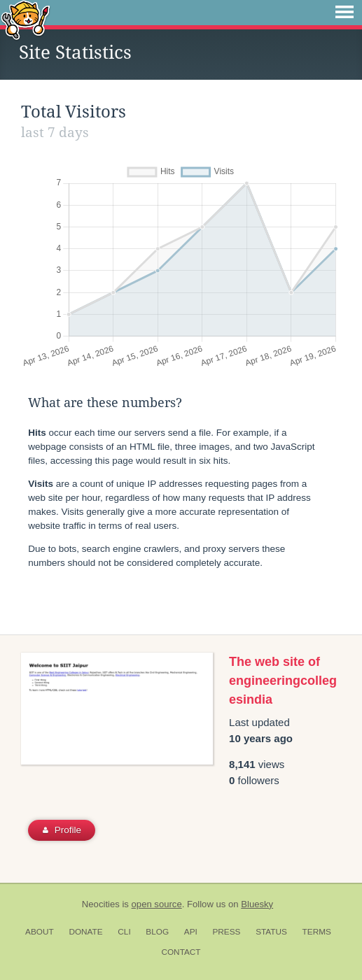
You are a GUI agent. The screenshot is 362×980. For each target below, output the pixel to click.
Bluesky (257, 904)
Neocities (101, 904)
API (191, 932)
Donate (85, 932)
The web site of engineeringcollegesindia (283, 681)
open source (157, 904)
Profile (62, 830)
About (40, 932)
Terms (317, 932)
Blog (157, 932)
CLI (124, 932)
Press (226, 932)
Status (271, 932)
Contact (181, 952)
